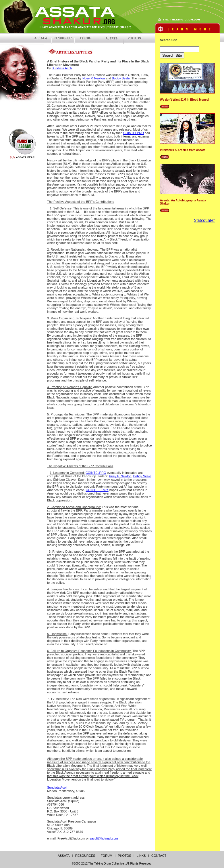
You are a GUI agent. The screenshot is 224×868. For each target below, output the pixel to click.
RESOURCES (85, 856)
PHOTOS (124, 856)
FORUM (107, 856)
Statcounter (204, 220)
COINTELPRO (134, 133)
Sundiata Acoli (62, 68)
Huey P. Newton (94, 78)
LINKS (141, 856)
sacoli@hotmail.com (104, 838)
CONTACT (159, 856)
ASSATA (64, 856)
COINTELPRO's (97, 490)
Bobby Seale (121, 78)
